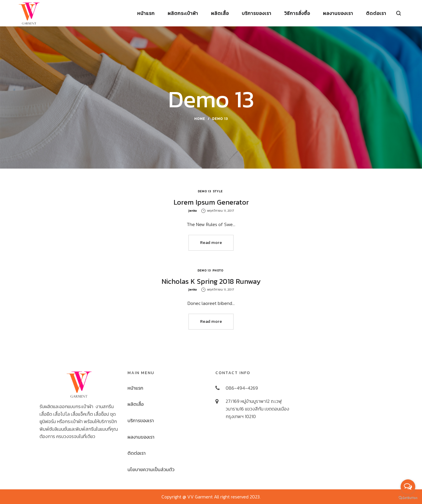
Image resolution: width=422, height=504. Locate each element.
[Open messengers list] (408, 487)
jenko (193, 211)
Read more (211, 243)
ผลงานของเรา (141, 437)
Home (200, 119)
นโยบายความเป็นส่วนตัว (151, 469)
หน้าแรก (135, 388)
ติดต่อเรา (137, 453)
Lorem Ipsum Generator (211, 202)
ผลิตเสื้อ (136, 404)
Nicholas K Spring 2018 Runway (211, 281)
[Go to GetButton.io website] (408, 498)
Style (218, 191)
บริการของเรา (141, 420)
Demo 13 (205, 191)
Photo (218, 270)
